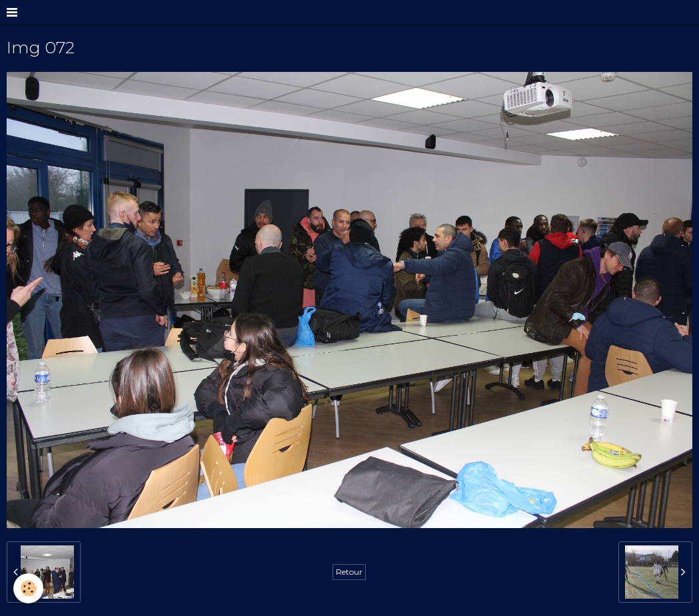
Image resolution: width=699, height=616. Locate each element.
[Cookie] (28, 588)
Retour (349, 572)
